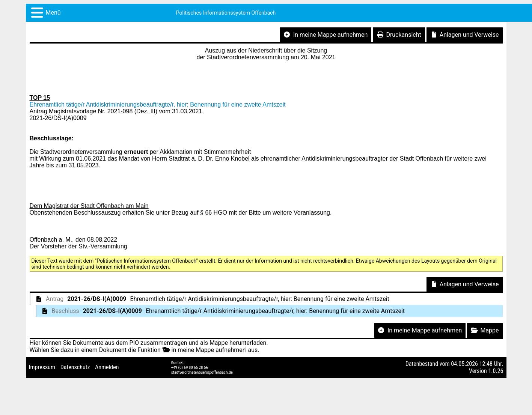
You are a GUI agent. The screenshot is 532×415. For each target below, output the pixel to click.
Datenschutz (75, 367)
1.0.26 (496, 371)
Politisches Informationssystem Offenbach (226, 13)
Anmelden (107, 367)
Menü (53, 13)
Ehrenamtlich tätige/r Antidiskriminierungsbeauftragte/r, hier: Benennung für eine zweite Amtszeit (158, 105)
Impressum (42, 367)
